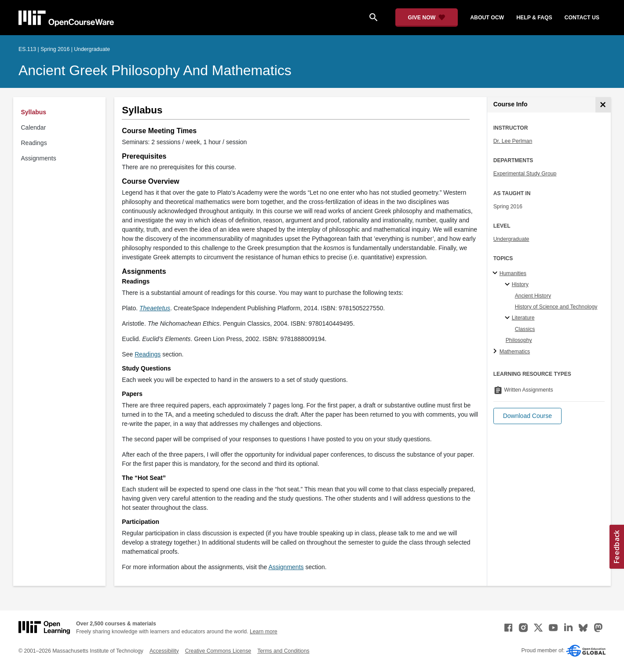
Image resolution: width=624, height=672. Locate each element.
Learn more (264, 632)
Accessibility (164, 651)
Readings (34, 143)
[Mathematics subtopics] (496, 352)
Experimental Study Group (525, 174)
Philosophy (519, 340)
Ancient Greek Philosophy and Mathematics (155, 70)
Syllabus (34, 112)
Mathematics (515, 352)
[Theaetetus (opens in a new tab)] (155, 308)
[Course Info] (603, 105)
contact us (582, 18)
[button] (527, 416)
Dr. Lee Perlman (513, 141)
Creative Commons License (218, 651)
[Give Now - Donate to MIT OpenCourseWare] (427, 18)
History (520, 284)
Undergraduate (511, 239)
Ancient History (533, 296)
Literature (523, 318)
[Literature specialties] (509, 318)
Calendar (34, 127)
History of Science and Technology (556, 307)
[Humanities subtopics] (496, 273)
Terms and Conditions (283, 651)
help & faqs (534, 18)
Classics (525, 329)
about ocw (487, 18)
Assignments (39, 158)
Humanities (513, 273)
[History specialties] (509, 285)
